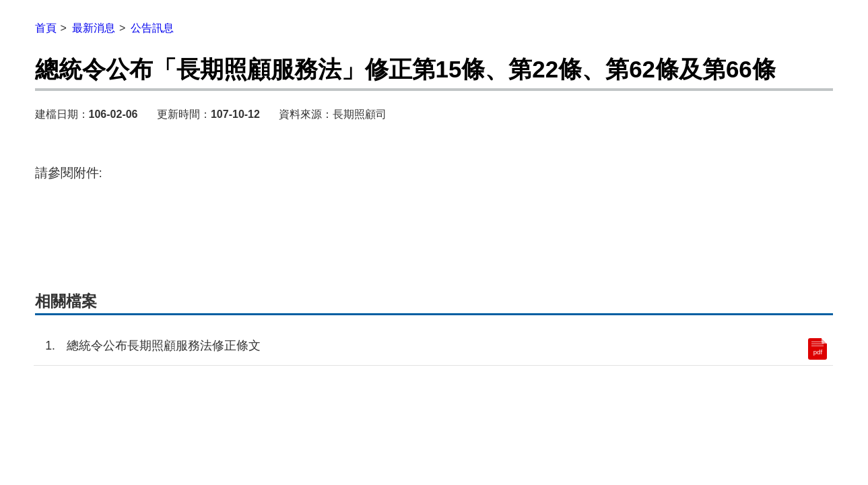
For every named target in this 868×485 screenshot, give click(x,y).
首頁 (46, 28)
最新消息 (94, 28)
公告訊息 (152, 28)
